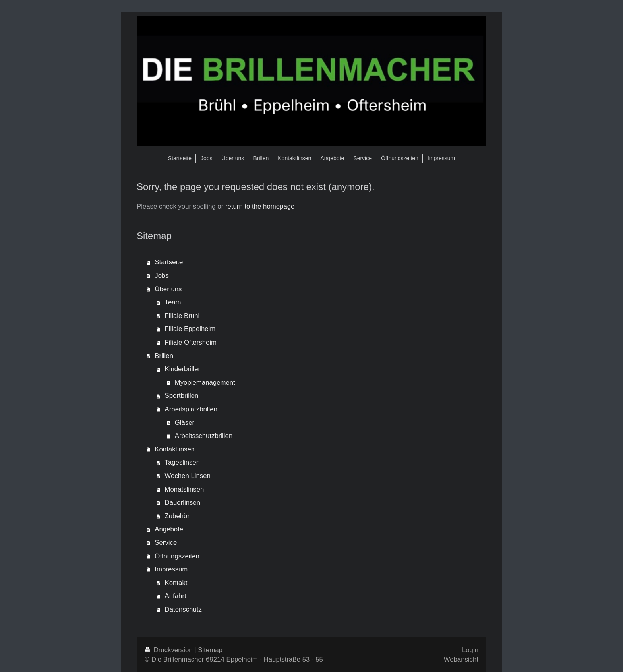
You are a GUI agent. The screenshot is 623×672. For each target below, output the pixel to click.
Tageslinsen (183, 462)
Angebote (169, 529)
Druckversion (169, 650)
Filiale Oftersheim (191, 342)
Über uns (168, 289)
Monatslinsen (185, 489)
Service (166, 543)
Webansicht (461, 659)
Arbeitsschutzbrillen (204, 436)
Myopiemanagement (205, 382)
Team (173, 302)
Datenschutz (183, 609)
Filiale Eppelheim (190, 329)
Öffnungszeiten (177, 556)
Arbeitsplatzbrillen (191, 409)
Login (470, 650)
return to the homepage (260, 206)
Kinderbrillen (183, 369)
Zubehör (177, 516)
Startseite (169, 262)
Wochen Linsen (188, 476)
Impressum (171, 569)
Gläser (185, 423)
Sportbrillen (182, 396)
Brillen (164, 356)
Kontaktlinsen (175, 449)
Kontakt (176, 583)
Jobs (162, 276)
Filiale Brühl (182, 316)
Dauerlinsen (183, 503)
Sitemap (210, 650)
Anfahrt (176, 596)
